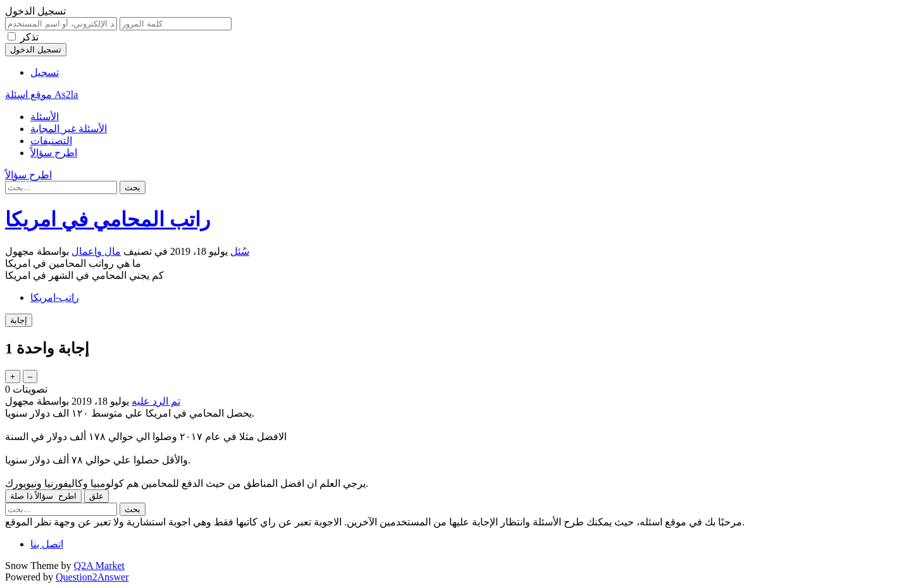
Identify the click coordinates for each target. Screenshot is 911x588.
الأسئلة (45, 117)
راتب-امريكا (55, 297)
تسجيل (45, 72)
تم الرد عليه (156, 401)
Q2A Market (99, 566)
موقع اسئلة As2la (41, 95)
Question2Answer (92, 577)
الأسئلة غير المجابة (69, 129)
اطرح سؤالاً (54, 153)
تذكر (29, 37)
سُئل (240, 251)
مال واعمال (96, 251)
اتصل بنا (47, 544)
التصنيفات (51, 141)
